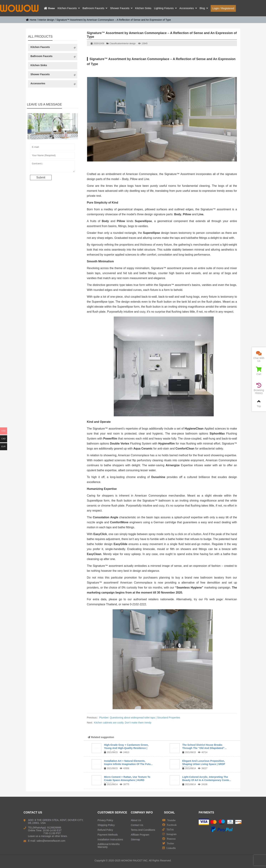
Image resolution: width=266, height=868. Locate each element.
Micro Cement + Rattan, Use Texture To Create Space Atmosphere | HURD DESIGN (127, 780)
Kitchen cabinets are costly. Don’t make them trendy (123, 723)
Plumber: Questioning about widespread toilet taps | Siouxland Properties (140, 718)
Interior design (46, 20)
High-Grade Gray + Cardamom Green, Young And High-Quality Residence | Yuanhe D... (126, 748)
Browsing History (259, 389)
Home (31, 20)
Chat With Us (259, 357)
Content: (52, 167)
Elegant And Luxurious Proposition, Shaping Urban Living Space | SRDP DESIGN (204, 764)
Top (259, 403)
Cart (259, 371)
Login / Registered (223, 8)
